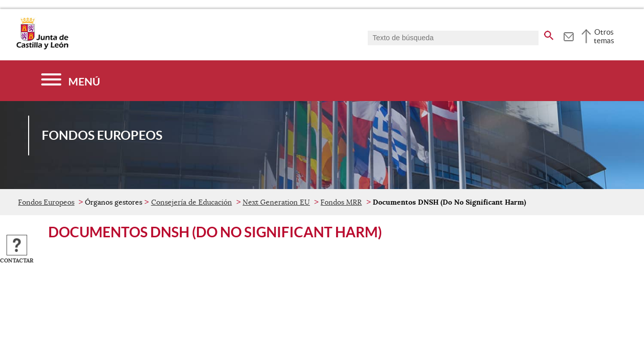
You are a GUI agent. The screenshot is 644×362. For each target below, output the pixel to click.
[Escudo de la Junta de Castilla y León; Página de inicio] (42, 47)
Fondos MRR (341, 202)
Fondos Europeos (46, 202)
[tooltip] (568, 35)
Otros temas (604, 36)
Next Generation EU (276, 202)
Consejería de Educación (192, 202)
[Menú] (71, 81)
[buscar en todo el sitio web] (549, 34)
